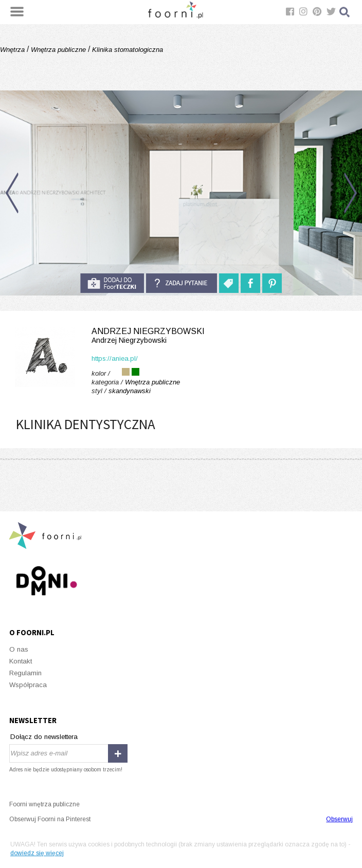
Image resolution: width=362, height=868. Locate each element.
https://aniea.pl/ (115, 358)
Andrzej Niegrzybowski (181, 336)
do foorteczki (112, 283)
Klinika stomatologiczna (126, 50)
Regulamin (25, 673)
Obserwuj (339, 819)
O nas (19, 649)
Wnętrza (13, 50)
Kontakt (21, 661)
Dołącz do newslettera (44, 737)
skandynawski (130, 391)
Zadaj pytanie (182, 283)
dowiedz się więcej (37, 853)
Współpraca (28, 685)
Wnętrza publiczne (58, 50)
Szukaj (345, 12)
